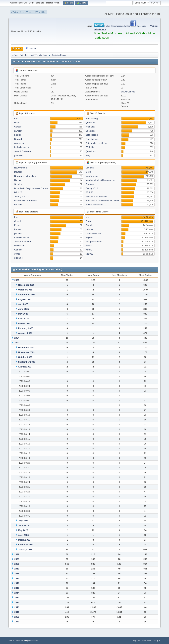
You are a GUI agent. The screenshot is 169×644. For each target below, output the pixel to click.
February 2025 (26, 328)
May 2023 (23, 530)
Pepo (17, 123)
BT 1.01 (18, 205)
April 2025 (23, 319)
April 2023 (23, 535)
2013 (17, 598)
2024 (17, 338)
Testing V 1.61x (22, 196)
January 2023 (25, 549)
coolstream (20, 143)
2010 (17, 612)
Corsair (18, 127)
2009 (17, 617)
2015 (17, 588)
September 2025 (27, 295)
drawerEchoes (128, 92)
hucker (18, 135)
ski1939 (89, 254)
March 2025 (24, 323)
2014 (17, 593)
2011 (17, 607)
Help (135, 641)
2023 (17, 343)
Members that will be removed (100, 180)
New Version (21, 168)
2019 (17, 569)
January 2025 (25, 333)
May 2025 (23, 314)
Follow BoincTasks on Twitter (117, 26)
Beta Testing (92, 119)
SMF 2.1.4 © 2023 (16, 641)
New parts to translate (25, 176)
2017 (17, 578)
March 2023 (24, 540)
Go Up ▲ (157, 641)
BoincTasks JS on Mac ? (26, 201)
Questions (91, 123)
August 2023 (25, 367)
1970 (17, 622)
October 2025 (25, 290)
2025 (17, 280)
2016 (17, 583)
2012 (17, 602)
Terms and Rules (145, 641)
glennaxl (18, 155)
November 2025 (26, 285)
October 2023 (25, 357)
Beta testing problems (96, 143)
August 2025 (25, 299)
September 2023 (27, 362)
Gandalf (18, 250)
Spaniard (19, 184)
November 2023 (26, 352)
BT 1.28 (18, 192)
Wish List (90, 127)
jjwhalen (18, 131)
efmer (17, 254)
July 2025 (23, 304)
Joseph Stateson (23, 151)
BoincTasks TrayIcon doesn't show (31, 188)
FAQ (88, 155)
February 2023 (26, 545)
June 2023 (23, 525)
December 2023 (26, 347)
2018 (17, 574)
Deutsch (18, 172)
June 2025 (23, 309)
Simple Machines (31, 641)
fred (16, 119)
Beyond (18, 139)
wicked (89, 246)
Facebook (141, 26)
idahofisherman (22, 147)
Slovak (18, 180)
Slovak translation (94, 205)
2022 (17, 554)
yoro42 (89, 250)
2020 (17, 564)
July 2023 (23, 521)
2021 (17, 559)
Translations (92, 139)
